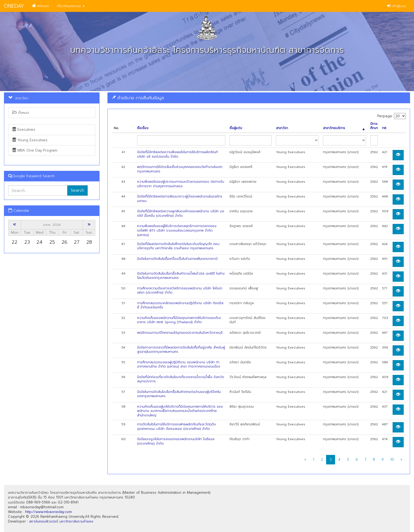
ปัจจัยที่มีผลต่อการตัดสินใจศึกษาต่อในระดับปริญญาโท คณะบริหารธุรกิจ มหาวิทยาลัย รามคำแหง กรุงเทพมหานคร (178, 246)
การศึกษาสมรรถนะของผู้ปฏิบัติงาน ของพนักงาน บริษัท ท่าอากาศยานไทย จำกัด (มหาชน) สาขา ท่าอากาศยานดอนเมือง (179, 364)
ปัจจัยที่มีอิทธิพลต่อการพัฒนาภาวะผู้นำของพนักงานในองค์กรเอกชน (180, 199)
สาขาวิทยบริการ (344, 128)
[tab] (259, 98)
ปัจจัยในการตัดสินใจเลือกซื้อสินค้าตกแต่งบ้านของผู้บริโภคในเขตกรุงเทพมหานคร (179, 394)
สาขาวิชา (282, 128)
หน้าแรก (40, 6)
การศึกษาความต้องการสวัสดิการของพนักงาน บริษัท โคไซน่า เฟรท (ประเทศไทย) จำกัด (180, 291)
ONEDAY (14, 6)
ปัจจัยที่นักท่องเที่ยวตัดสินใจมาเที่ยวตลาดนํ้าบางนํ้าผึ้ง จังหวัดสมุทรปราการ (181, 379)
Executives (24, 130)
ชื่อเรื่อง (143, 128)
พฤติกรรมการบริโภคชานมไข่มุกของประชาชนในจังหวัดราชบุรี (180, 333)
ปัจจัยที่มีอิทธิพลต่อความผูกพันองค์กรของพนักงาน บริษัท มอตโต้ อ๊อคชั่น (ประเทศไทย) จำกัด (181, 213)
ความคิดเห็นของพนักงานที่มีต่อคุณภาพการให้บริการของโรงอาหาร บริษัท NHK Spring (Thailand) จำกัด (179, 320)
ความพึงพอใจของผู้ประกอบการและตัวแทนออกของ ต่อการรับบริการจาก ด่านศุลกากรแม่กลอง (181, 184)
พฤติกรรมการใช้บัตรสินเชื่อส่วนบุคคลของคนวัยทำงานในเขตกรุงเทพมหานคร (180, 169)
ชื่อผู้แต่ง (236, 128)
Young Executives (30, 140)
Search (77, 190)
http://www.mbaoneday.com (48, 512)
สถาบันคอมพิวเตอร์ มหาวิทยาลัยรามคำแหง (61, 521)
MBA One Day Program (35, 150)
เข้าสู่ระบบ (397, 6)
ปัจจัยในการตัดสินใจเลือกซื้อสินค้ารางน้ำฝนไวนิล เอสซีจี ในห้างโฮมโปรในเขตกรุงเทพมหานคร (181, 276)
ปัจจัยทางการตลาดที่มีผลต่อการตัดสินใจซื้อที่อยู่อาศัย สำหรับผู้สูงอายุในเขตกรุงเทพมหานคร (181, 350)
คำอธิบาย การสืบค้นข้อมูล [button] (138, 98)
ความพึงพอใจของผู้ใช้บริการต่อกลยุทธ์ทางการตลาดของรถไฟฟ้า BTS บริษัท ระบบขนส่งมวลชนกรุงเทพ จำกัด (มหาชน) (177, 230)
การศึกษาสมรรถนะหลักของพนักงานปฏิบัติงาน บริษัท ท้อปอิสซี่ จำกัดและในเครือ (180, 305)
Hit (384, 128)
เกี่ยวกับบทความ (71, 6)
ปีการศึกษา (374, 126)
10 (392, 460)
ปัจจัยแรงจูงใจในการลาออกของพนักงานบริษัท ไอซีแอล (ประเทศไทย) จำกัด (176, 441)
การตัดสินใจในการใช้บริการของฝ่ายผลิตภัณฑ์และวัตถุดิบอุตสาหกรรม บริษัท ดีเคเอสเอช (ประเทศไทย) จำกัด (177, 427)
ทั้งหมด (21, 113)
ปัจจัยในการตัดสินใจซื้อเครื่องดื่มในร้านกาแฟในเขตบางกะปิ (177, 259)
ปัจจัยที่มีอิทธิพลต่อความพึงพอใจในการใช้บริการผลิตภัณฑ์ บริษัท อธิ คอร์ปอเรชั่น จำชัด (177, 154)
